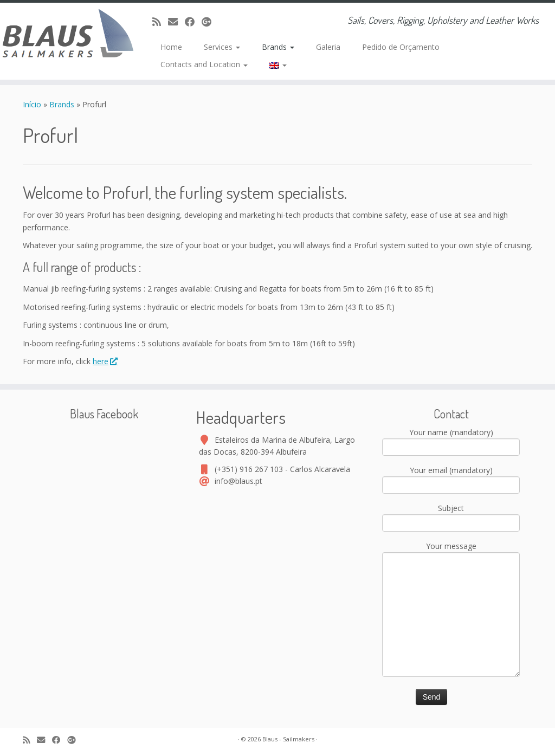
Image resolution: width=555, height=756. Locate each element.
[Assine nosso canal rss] (160, 22)
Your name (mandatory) (451, 441)
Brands (278, 47)
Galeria (328, 47)
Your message (451, 581)
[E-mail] (176, 22)
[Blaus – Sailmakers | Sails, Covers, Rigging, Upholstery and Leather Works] (65, 35)
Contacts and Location (204, 64)
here (105, 361)
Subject (451, 516)
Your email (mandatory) (451, 479)
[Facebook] (193, 22)
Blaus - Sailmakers (288, 739)
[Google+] (210, 22)
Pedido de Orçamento (401, 47)
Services (222, 47)
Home (171, 47)
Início (33, 104)
